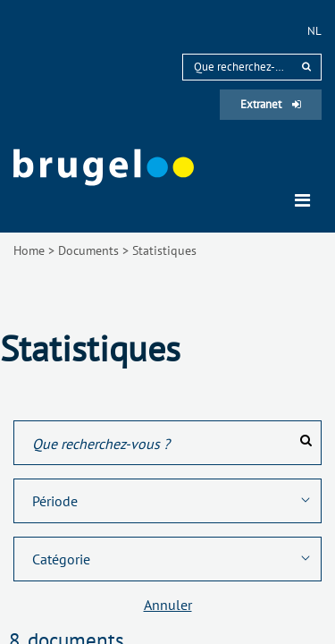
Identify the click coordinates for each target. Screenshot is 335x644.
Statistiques (164, 250)
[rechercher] (306, 67)
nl (314, 31)
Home (29, 250)
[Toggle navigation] (302, 200)
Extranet (271, 104)
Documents (88, 250)
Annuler (168, 605)
